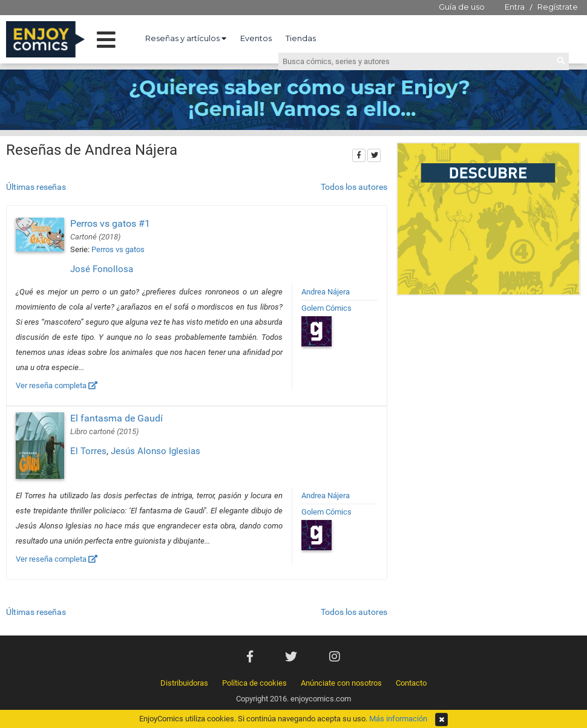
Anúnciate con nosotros (341, 683)
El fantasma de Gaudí (116, 418)
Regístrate (558, 7)
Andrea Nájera (326, 292)
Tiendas (301, 38)
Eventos (256, 38)
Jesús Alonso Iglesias (156, 451)
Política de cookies (254, 683)
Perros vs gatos (118, 249)
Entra (515, 7)
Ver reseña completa (57, 385)
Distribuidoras (184, 683)
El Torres (88, 451)
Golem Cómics (326, 308)
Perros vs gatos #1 (110, 223)
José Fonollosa (102, 269)
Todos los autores (354, 187)
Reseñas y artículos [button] (186, 38)
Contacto (411, 683)
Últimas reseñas (36, 187)
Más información (398, 719)
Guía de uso (462, 7)
